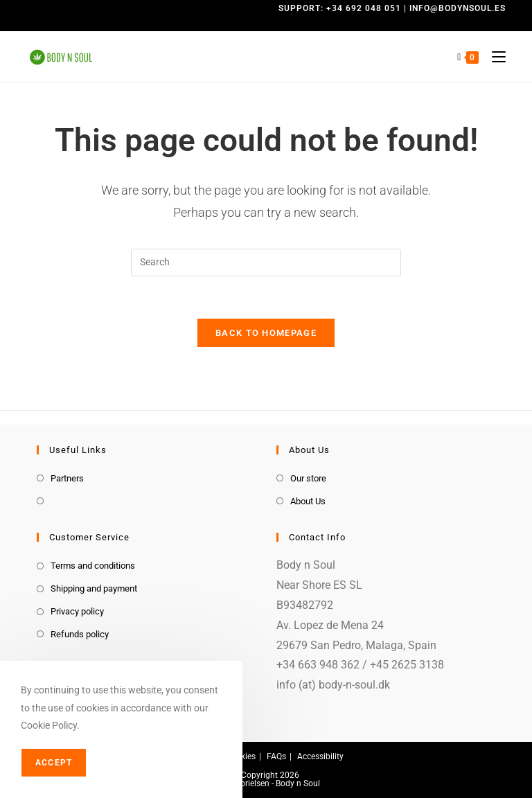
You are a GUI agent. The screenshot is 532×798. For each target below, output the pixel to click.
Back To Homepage (266, 333)
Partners (67, 478)
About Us (308, 501)
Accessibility (320, 756)
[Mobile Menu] (494, 57)
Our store (308, 478)
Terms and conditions (93, 566)
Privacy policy (77, 611)
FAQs (276, 756)
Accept (54, 763)
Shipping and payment (94, 588)
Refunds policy (80, 634)
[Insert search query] (266, 263)
